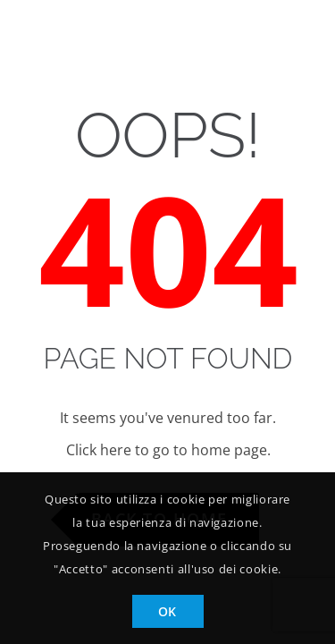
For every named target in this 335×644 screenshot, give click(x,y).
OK (167, 611)
